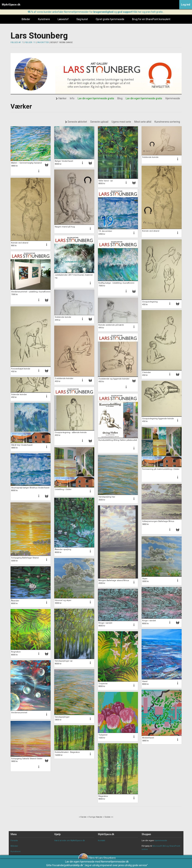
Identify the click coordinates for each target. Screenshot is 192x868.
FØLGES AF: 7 (17, 42)
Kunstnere (44, 19)
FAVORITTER (43, 42)
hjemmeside (161, 841)
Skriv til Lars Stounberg (97, 858)
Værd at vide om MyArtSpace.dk (70, 841)
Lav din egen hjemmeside (80, 862)
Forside (14, 841)
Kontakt (101, 841)
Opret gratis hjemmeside (110, 19)
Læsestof (63, 19)
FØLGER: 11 (30, 42)
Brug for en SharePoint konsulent (151, 19)
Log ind (186, 5)
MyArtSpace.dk (11, 5)
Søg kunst (82, 19)
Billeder (26, 19)
